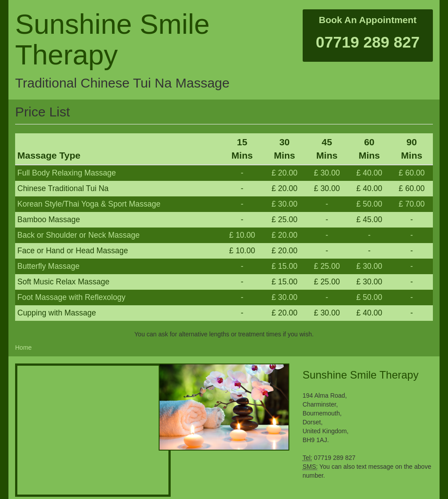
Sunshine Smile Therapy (112, 39)
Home (23, 347)
